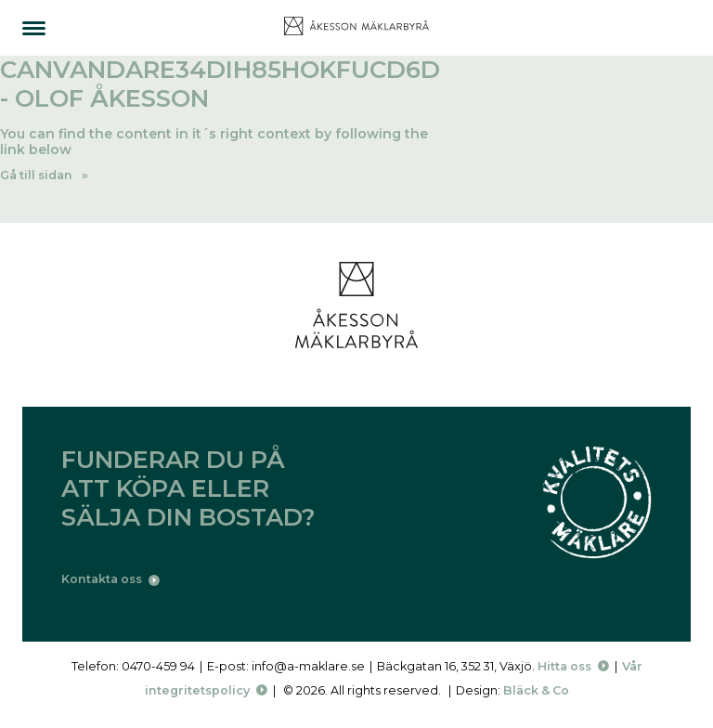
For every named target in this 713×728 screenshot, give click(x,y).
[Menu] (34, 28)
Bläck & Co (536, 690)
